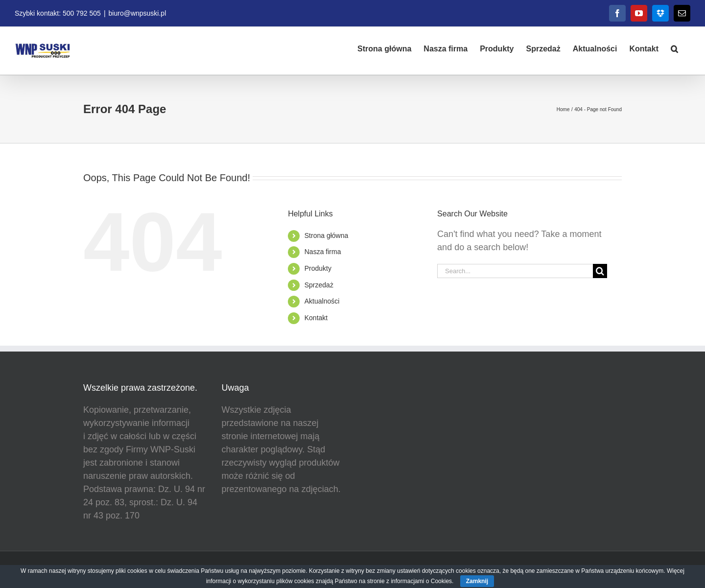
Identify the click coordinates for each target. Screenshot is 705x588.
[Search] (600, 271)
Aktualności (322, 301)
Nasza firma (323, 252)
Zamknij (477, 581)
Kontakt (316, 318)
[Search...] (515, 271)
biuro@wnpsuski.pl (138, 13)
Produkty (318, 268)
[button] (674, 48)
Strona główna (327, 235)
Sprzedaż (319, 285)
